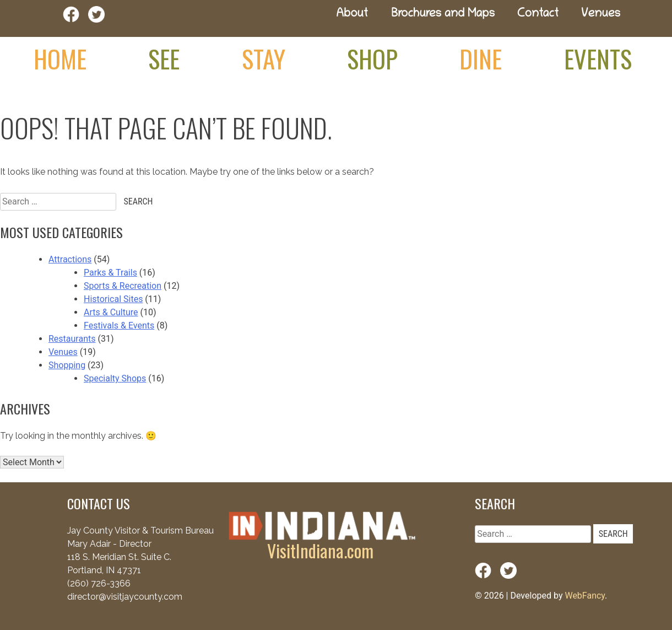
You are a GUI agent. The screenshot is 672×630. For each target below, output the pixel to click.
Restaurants (72, 339)
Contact (538, 15)
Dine (481, 58)
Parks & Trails (110, 273)
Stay (264, 58)
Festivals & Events (119, 325)
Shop (372, 58)
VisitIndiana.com (320, 550)
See (164, 58)
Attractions (70, 259)
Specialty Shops (115, 378)
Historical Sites (113, 299)
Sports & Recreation (123, 286)
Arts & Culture (111, 312)
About (352, 15)
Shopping (67, 365)
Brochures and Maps (443, 15)
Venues (601, 15)
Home (60, 58)
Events (598, 58)
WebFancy (585, 596)
